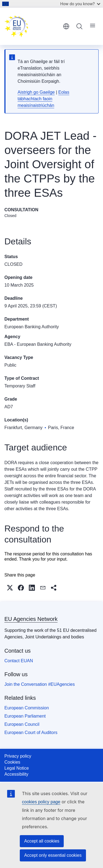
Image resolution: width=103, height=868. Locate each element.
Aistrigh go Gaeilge (36, 92)
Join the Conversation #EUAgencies (40, 684)
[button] (10, 588)
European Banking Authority (32, 327)
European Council (22, 724)
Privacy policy (18, 756)
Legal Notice (17, 768)
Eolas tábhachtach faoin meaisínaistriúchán (43, 99)
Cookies (12, 762)
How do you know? (80, 4)
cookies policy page (41, 802)
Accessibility (16, 774)
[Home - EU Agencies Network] (32, 26)
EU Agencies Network (31, 619)
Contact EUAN (19, 661)
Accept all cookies (42, 841)
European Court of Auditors (31, 733)
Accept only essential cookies (53, 855)
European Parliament (25, 716)
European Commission (27, 708)
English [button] (66, 26)
